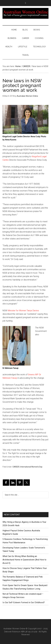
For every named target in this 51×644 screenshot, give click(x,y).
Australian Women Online (25, 13)
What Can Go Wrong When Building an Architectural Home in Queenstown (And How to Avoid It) (24, 560)
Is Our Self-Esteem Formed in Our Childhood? (24, 602)
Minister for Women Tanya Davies (23, 311)
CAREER (16, 467)
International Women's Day (31, 467)
